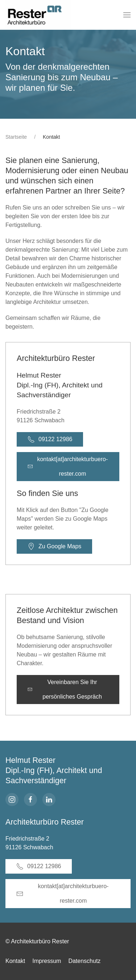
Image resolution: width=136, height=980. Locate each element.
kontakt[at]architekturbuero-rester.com (68, 466)
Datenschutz (84, 961)
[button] (127, 15)
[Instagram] (12, 800)
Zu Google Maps (54, 546)
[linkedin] (49, 800)
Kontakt (15, 961)
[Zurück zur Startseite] (38, 15)
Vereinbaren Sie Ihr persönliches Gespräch (65, 689)
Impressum (47, 961)
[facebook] (30, 800)
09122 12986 (50, 439)
